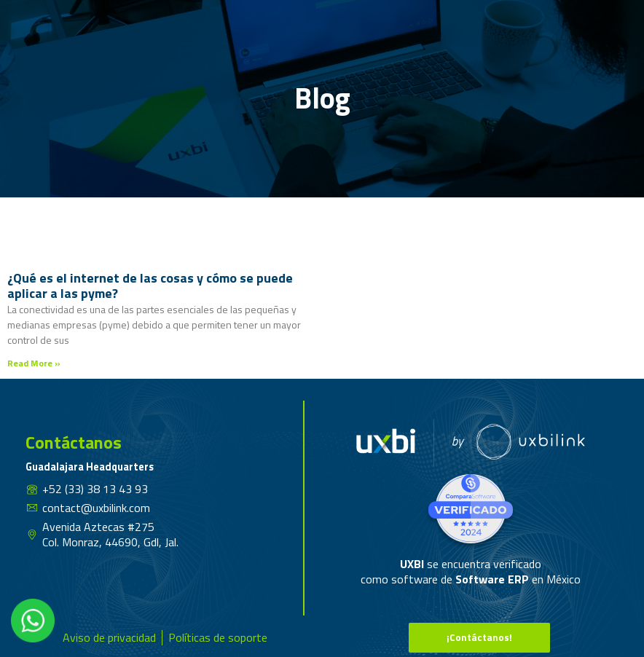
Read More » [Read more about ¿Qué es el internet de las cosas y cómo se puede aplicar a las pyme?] (34, 363)
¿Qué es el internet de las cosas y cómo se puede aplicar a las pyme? (150, 286)
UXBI (413, 564)
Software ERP (492, 579)
